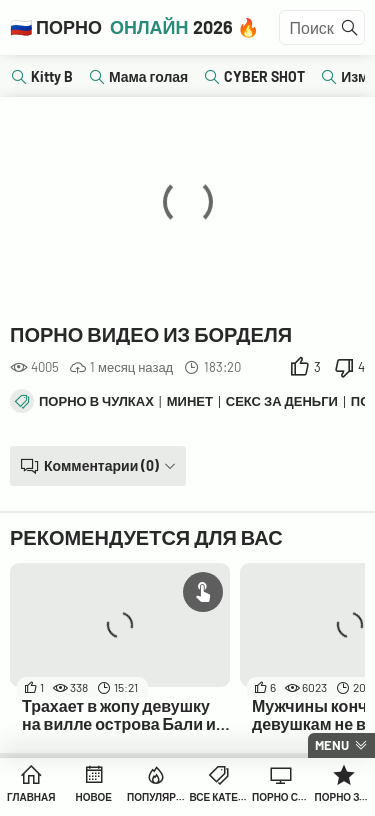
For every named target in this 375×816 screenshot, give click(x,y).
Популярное (156, 797)
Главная (31, 797)
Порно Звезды (344, 797)
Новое (94, 797)
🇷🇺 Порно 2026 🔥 (134, 27)
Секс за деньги (282, 401)
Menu (332, 745)
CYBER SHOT (264, 76)
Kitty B (52, 76)
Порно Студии (281, 797)
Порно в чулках (96, 401)
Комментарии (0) (101, 465)
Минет (190, 401)
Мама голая (148, 76)
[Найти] (350, 28)
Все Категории (219, 797)
